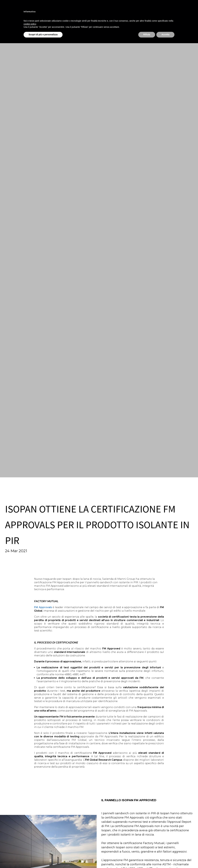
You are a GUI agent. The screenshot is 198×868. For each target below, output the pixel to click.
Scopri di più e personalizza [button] (43, 35)
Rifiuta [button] (147, 35)
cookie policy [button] (30, 24)
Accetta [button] (165, 35)
